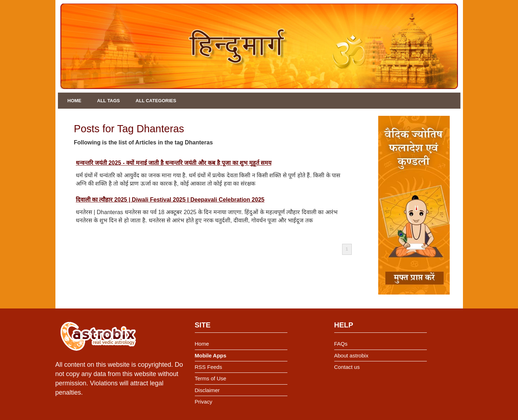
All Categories (156, 101)
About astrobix (351, 355)
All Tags (109, 101)
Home (75, 101)
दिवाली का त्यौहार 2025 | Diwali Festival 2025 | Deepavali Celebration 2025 (170, 200)
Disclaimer (207, 390)
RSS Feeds (209, 367)
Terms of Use (211, 378)
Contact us (347, 367)
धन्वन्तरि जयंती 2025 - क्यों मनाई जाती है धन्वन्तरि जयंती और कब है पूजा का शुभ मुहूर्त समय (174, 163)
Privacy (204, 402)
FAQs (341, 344)
